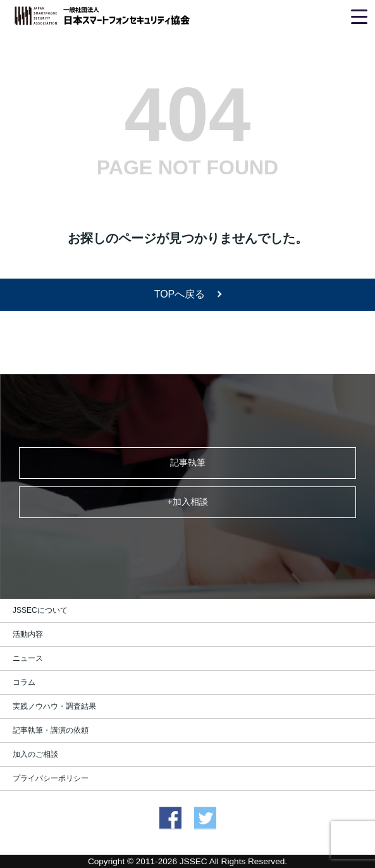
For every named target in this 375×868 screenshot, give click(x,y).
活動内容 (28, 634)
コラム (24, 682)
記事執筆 (188, 462)
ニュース (28, 658)
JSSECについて (40, 610)
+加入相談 (187, 502)
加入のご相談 (35, 754)
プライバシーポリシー (51, 778)
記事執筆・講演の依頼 (51, 730)
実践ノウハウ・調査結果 (54, 706)
